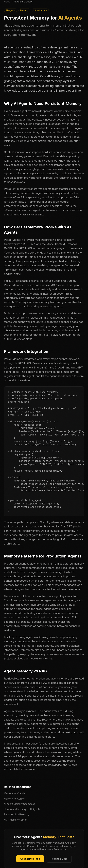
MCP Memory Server (15, 820)
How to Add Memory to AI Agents (22, 809)
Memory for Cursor (14, 799)
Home (7, 2)
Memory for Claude (15, 793)
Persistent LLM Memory (17, 814)
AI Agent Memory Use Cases (19, 804)
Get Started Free (30, 859)
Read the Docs (59, 859)
